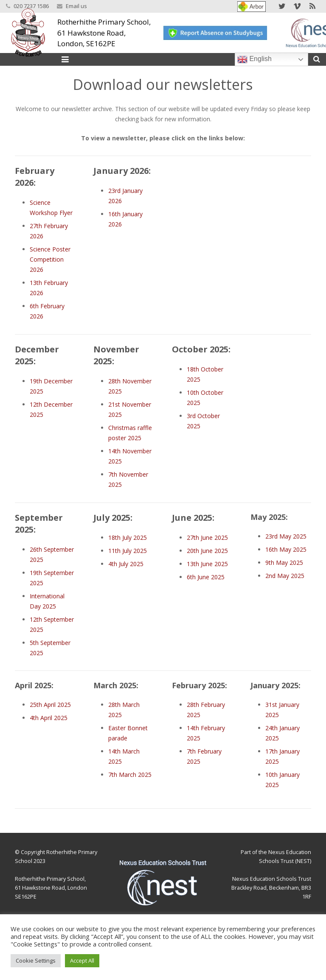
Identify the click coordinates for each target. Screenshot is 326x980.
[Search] (317, 59)
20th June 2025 (207, 551)
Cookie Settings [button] (36, 960)
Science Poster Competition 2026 (50, 259)
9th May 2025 (284, 563)
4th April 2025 (49, 718)
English (254, 59)
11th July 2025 (128, 551)
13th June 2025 (207, 564)
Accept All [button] (82, 960)
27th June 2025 (207, 537)
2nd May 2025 (285, 576)
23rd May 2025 (286, 536)
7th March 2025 (130, 775)
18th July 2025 (128, 537)
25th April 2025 (50, 705)
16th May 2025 (286, 549)
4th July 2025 (126, 564)
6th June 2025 (206, 577)
